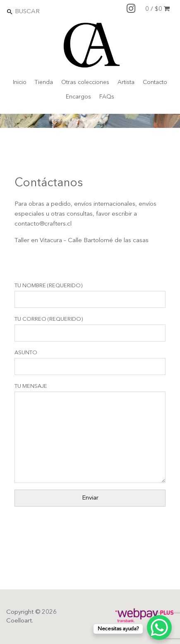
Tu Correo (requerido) (90, 329)
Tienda (44, 82)
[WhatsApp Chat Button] (159, 627)
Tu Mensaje (90, 433)
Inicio (20, 82)
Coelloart (19, 621)
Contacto (155, 82)
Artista (126, 82)
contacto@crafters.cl (43, 224)
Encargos (78, 97)
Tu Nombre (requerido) (90, 296)
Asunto (90, 363)
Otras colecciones (85, 82)
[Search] (50, 11)
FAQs (107, 97)
